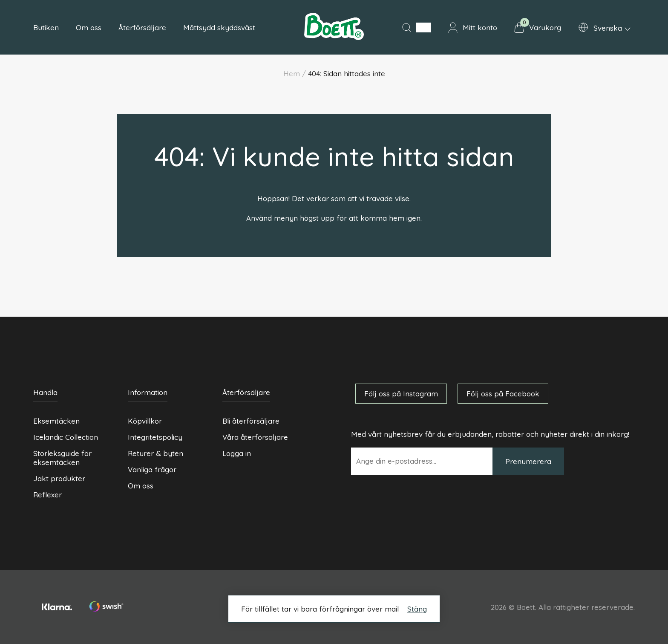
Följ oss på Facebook (503, 394)
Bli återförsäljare (251, 421)
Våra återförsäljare (255, 437)
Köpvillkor (145, 421)
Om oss (89, 27)
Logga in (237, 453)
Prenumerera (528, 461)
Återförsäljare (142, 27)
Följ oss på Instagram (401, 394)
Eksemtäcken (56, 421)
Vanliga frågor (152, 469)
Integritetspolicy (155, 437)
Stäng (417, 609)
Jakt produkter (59, 478)
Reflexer (48, 495)
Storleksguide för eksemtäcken (62, 458)
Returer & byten (155, 453)
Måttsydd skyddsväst (219, 27)
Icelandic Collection (66, 437)
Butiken (46, 27)
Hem (292, 74)
